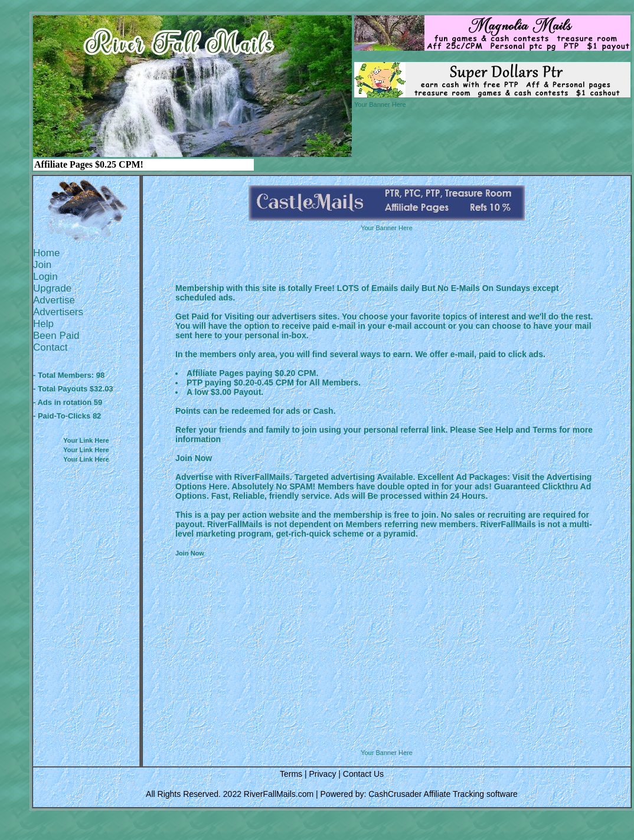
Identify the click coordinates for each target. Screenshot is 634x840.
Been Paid (56, 336)
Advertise (54, 300)
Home (46, 253)
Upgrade (52, 288)
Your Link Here (86, 440)
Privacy (322, 774)
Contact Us (363, 774)
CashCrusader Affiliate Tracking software (443, 794)
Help (43, 324)
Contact (50, 347)
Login (45, 277)
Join (42, 265)
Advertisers (58, 312)
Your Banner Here (380, 104)
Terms (291, 774)
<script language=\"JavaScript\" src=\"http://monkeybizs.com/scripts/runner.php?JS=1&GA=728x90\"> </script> (387, 719)
